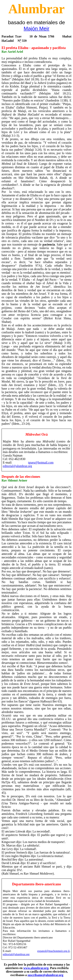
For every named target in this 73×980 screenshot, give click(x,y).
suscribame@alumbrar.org (46, 975)
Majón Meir (37, 28)
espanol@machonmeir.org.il (53, 951)
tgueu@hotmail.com (41, 462)
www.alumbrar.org (36, 968)
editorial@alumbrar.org (17, 466)
